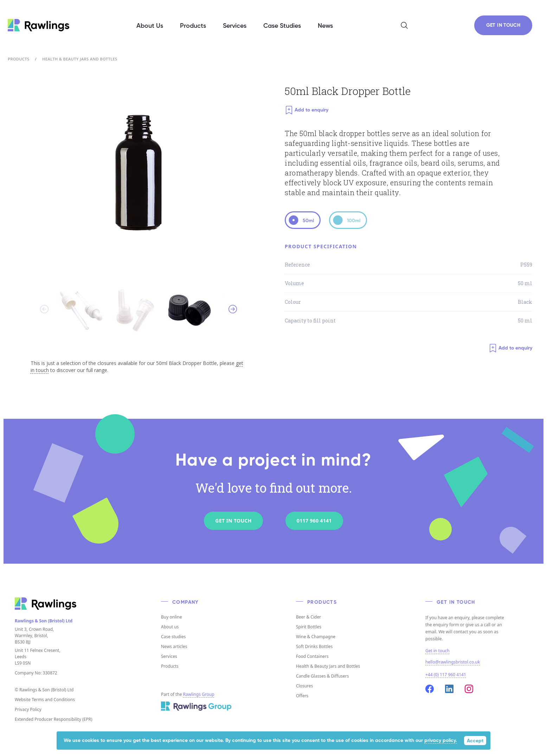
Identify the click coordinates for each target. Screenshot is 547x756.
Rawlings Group (199, 694)
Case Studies (282, 26)
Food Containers (312, 656)
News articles (174, 646)
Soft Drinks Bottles (314, 646)
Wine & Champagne (316, 637)
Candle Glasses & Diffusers (322, 676)
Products (18, 59)
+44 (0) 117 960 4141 (446, 675)
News (325, 26)
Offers (302, 696)
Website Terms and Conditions (45, 700)
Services (169, 656)
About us (170, 627)
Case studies (173, 637)
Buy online (172, 617)
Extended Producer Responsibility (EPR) (54, 719)
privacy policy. (441, 741)
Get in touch (437, 651)
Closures (304, 686)
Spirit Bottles (309, 627)
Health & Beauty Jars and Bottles (80, 59)
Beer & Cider (308, 617)
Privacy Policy (28, 709)
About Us (150, 26)
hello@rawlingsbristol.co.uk (453, 662)
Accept (475, 741)
